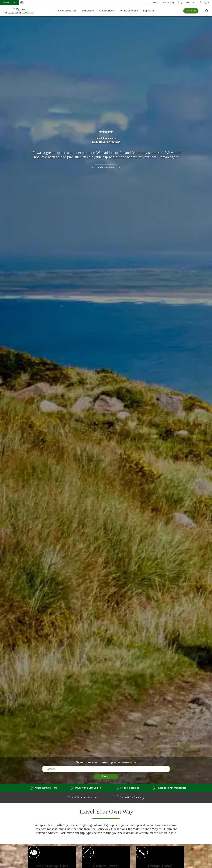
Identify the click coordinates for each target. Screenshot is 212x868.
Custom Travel (107, 11)
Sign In (206, 3)
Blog (180, 3)
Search (106, 776)
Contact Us (189, 3)
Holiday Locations (129, 11)
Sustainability (169, 3)
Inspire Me (149, 11)
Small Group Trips (67, 11)
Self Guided (88, 11)
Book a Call (191, 11)
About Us (155, 3)
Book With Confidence (130, 797)
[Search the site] (207, 11)
